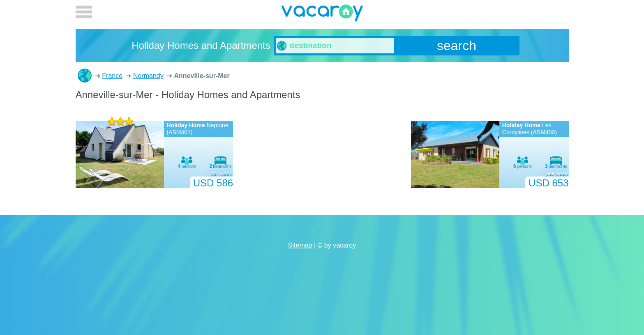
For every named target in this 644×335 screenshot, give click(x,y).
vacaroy (322, 14)
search (457, 46)
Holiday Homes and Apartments (85, 76)
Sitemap (300, 245)
